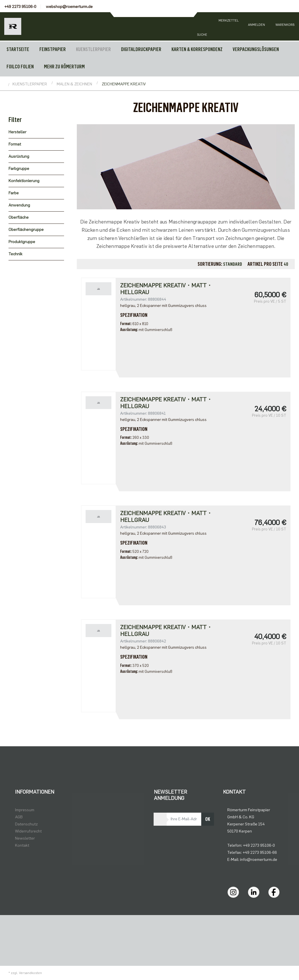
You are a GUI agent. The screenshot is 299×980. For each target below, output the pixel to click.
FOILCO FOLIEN (20, 67)
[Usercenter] (256, 26)
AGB (19, 817)
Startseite (18, 49)
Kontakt (22, 845)
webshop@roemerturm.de (69, 7)
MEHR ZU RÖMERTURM (64, 67)
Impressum (25, 810)
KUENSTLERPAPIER (93, 49)
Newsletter (25, 838)
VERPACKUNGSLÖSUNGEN (256, 49)
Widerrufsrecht (28, 831)
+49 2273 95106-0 (20, 7)
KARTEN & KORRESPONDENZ (197, 49)
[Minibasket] (285, 26)
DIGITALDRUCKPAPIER (141, 49)
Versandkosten (30, 973)
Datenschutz (26, 824)
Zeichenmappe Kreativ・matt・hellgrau (166, 289)
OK (208, 819)
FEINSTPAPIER (53, 49)
